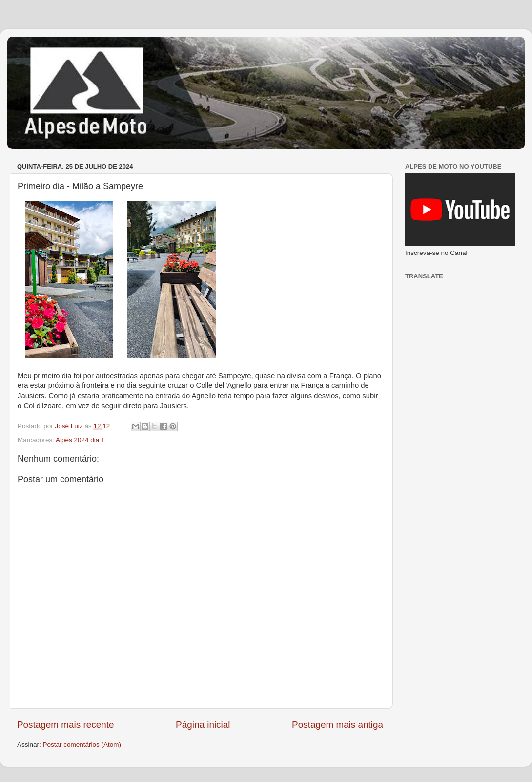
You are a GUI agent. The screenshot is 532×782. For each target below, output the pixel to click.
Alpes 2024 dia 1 (80, 440)
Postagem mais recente (65, 725)
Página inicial (203, 725)
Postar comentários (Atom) (82, 745)
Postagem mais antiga (338, 725)
